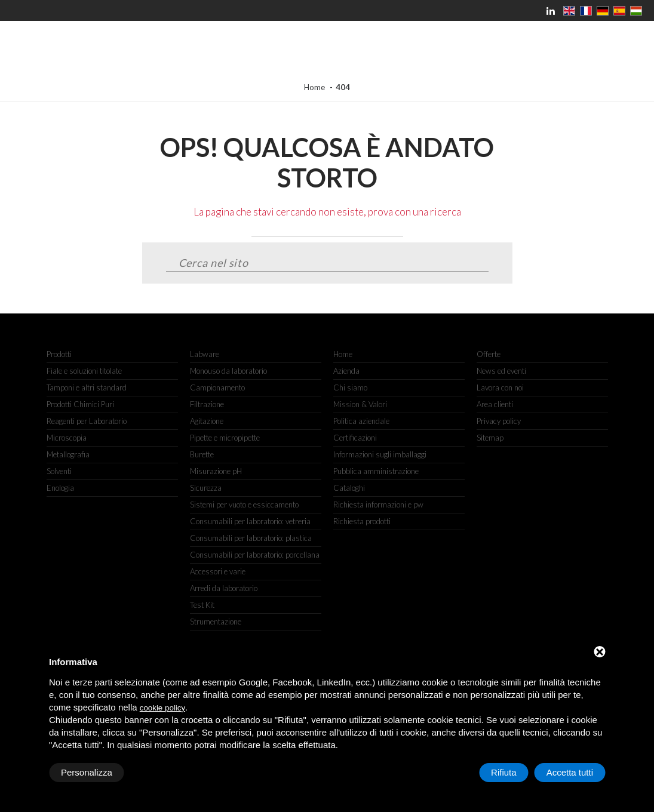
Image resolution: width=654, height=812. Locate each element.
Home (314, 87)
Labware (205, 354)
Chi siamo (350, 387)
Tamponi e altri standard (87, 387)
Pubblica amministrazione (376, 471)
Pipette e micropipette (225, 438)
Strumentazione (216, 622)
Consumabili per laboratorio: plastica (251, 538)
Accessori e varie (218, 571)
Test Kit (202, 605)
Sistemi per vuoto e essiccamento (244, 505)
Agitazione (207, 421)
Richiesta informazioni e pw (378, 505)
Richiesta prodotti (362, 521)
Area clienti (495, 404)
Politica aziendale (361, 421)
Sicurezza (206, 488)
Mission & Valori (360, 404)
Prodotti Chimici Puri (80, 404)
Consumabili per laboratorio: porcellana (255, 555)
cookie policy (162, 708)
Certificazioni (355, 438)
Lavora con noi (500, 387)
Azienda (346, 371)
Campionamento (217, 387)
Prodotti (59, 354)
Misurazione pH (216, 471)
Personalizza (87, 772)
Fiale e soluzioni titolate (84, 371)
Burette (202, 454)
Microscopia (67, 438)
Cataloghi (349, 488)
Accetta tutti (570, 772)
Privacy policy (499, 421)
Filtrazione (207, 404)
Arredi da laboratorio (224, 588)
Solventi (59, 471)
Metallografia (68, 454)
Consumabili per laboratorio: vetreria (250, 521)
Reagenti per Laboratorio (87, 421)
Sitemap (490, 438)
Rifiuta (504, 772)
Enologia (60, 488)
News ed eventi (501, 371)
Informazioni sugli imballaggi (380, 454)
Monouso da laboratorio (228, 371)
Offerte (489, 354)
